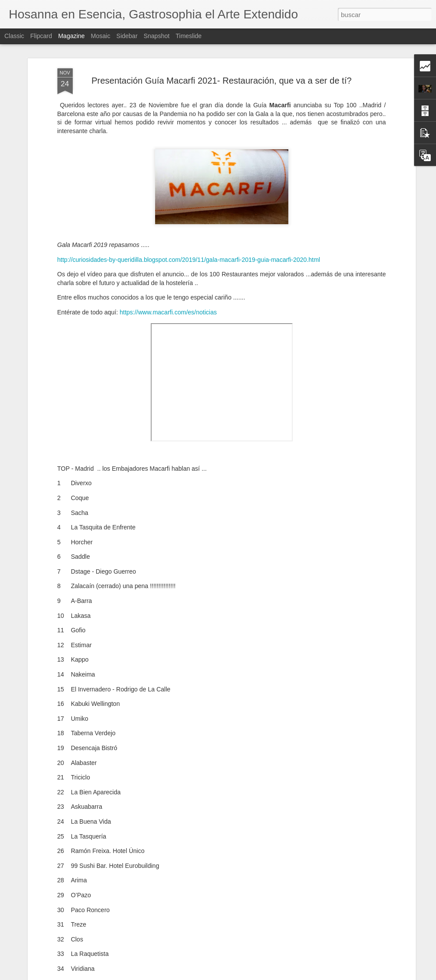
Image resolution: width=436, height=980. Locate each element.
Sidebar (127, 36)
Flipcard (41, 36)
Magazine (72, 36)
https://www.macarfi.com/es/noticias (168, 312)
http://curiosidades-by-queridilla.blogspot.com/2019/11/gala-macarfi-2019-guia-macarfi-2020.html (189, 260)
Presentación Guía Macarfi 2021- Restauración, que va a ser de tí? (222, 81)
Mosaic (100, 36)
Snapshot (157, 36)
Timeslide (189, 36)
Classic (14, 36)
